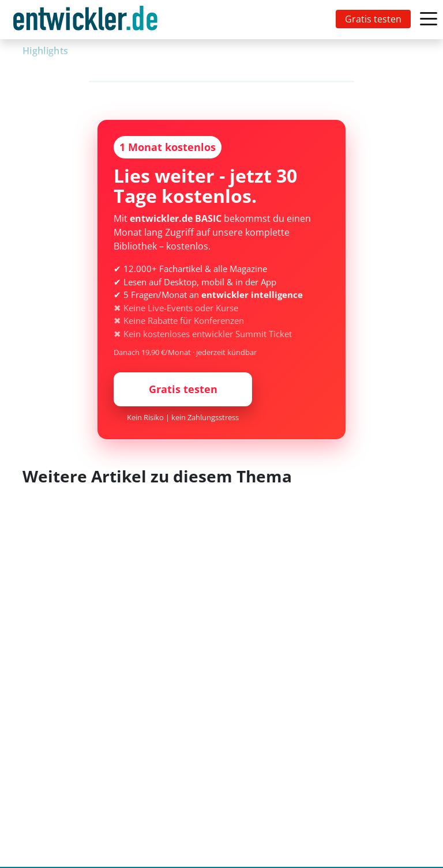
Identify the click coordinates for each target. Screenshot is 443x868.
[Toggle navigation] (88, 20)
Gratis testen (373, 19)
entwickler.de (85, 22)
